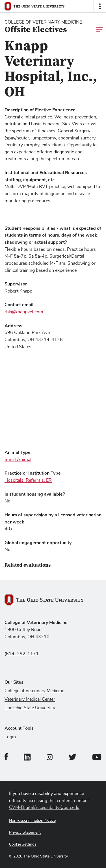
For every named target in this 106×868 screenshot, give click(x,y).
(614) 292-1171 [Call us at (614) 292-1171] (22, 654)
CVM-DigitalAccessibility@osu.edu (44, 808)
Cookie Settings (23, 844)
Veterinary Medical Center (30, 699)
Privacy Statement (25, 832)
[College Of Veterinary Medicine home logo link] (43, 27)
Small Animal (18, 460)
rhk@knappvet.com (24, 312)
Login (10, 737)
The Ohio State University (30, 708)
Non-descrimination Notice (32, 821)
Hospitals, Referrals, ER (28, 480)
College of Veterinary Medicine (34, 691)
